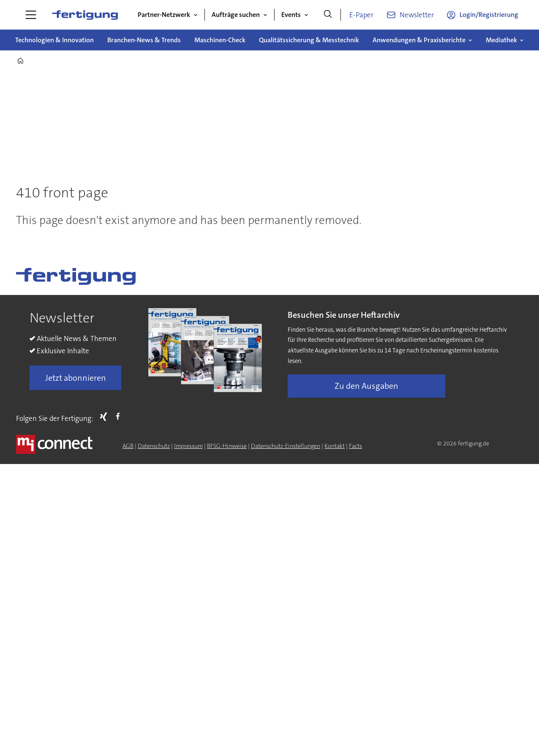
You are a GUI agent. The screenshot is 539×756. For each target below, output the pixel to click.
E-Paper (361, 15)
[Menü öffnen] (31, 15)
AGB (128, 446)
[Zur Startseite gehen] (85, 15)
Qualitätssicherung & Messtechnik (309, 40)
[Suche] (328, 15)
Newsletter (417, 15)
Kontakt (335, 446)
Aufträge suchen (236, 15)
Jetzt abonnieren (76, 378)
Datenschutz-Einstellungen (286, 446)
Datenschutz (154, 446)
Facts (355, 446)
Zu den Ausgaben (366, 386)
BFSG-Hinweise (227, 446)
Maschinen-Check (220, 40)
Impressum (188, 446)
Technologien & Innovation (54, 40)
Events (291, 15)
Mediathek (501, 40)
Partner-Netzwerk (164, 15)
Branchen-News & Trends (144, 40)
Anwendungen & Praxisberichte (419, 40)
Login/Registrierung (489, 15)
